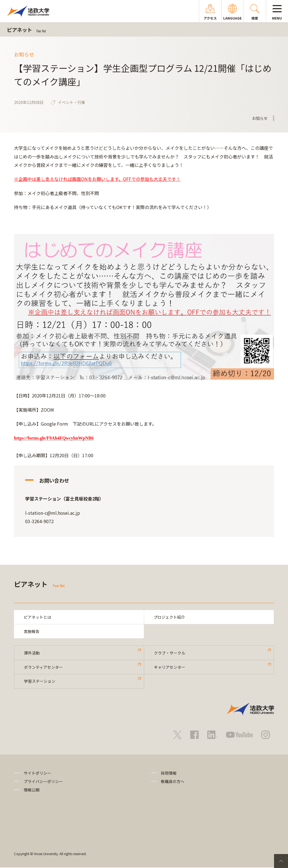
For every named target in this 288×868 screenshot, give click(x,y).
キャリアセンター (170, 667)
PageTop (281, 861)
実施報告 (32, 631)
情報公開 (32, 791)
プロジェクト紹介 (170, 617)
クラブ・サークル (170, 653)
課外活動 (32, 653)
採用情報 (169, 774)
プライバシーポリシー (43, 782)
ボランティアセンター (43, 667)
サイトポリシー (37, 774)
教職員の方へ (173, 782)
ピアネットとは (37, 617)
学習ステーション (40, 682)
